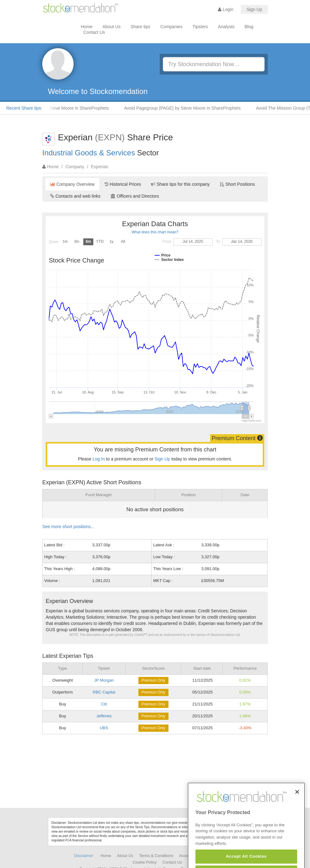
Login (226, 9)
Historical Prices (123, 184)
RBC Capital (104, 692)
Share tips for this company (180, 184)
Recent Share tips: (24, 108)
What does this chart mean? (155, 232)
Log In (99, 459)
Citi (104, 704)
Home (87, 27)
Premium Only (153, 680)
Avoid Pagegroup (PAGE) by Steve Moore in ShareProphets (185, 108)
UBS (104, 728)
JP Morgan (104, 680)
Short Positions (237, 184)
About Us (111, 27)
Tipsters (200, 27)
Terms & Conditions (156, 856)
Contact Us (94, 32)
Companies (171, 27)
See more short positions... (68, 527)
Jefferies (104, 716)
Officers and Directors (135, 196)
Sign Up (254, 9)
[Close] (297, 808)
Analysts (226, 27)
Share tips (140, 27)
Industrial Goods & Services (89, 153)
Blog (249, 27)
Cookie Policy (145, 862)
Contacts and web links (75, 196)
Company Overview (72, 184)
